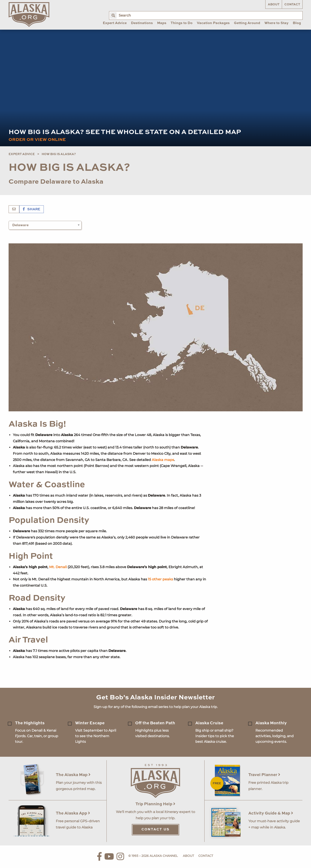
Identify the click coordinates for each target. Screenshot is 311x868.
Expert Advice (22, 154)
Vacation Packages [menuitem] (213, 23)
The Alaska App (73, 813)
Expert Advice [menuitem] (115, 23)
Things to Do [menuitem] (182, 23)
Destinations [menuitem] (142, 23)
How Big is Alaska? (59, 154)
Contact (292, 5)
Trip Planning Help (155, 804)
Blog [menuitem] (297, 23)
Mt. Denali (58, 567)
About (274, 5)
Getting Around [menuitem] (247, 23)
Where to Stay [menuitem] (276, 23)
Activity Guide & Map (271, 813)
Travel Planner (264, 775)
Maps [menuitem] (162, 23)
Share (32, 209)
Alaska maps (163, 460)
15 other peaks (160, 579)
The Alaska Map (73, 775)
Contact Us (155, 830)
